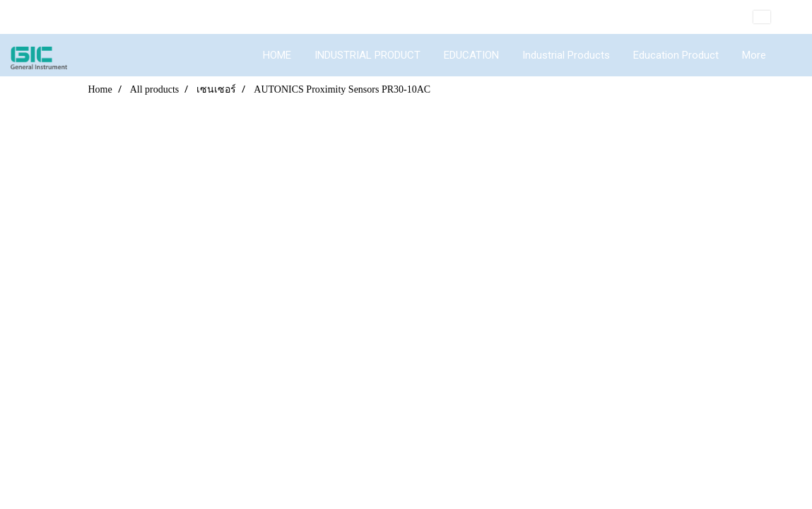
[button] (790, 55)
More (754, 55)
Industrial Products (566, 55)
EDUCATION (471, 55)
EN (772, 17)
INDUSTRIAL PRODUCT (367, 55)
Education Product (676, 55)
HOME (277, 55)
